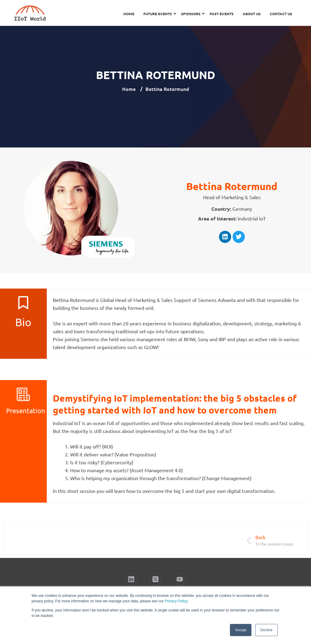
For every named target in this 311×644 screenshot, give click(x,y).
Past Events (222, 14)
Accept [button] (241, 630)
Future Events (158, 14)
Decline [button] (266, 630)
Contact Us (281, 14)
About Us (252, 14)
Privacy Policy (176, 601)
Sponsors (191, 14)
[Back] (249, 540)
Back (260, 537)
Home (129, 14)
